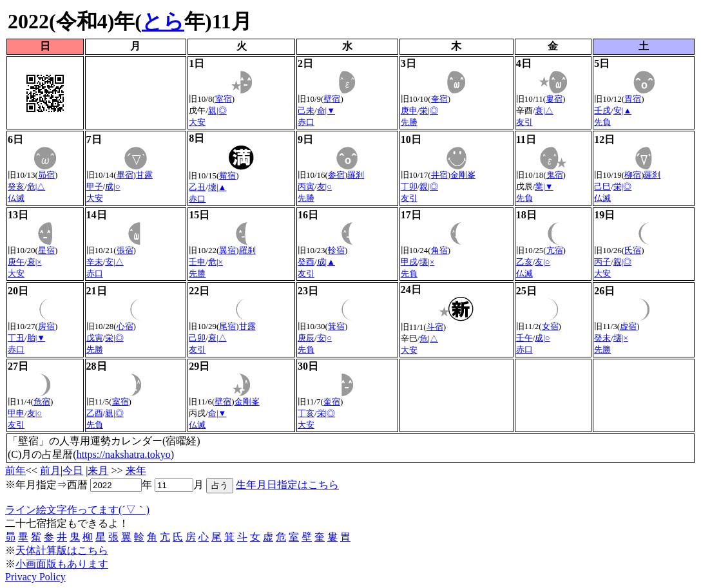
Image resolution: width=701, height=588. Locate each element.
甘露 (144, 175)
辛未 (95, 262)
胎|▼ (36, 338)
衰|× (34, 262)
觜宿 (227, 175)
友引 (524, 122)
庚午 (16, 262)
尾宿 (227, 326)
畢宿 (125, 175)
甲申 (16, 413)
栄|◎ (429, 110)
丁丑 (16, 338)
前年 (15, 470)
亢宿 (555, 250)
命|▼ (326, 110)
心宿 (125, 326)
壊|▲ (217, 187)
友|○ (324, 186)
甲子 (95, 186)
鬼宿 (555, 175)
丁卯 (409, 186)
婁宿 (554, 99)
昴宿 (46, 175)
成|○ (112, 186)
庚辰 (306, 338)
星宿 (46, 250)
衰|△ (544, 110)
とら (163, 21)
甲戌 (409, 262)
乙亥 (524, 262)
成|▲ (326, 262)
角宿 (439, 250)
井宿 (439, 175)
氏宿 (633, 250)
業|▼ (544, 186)
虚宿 (628, 326)
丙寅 (306, 186)
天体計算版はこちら (62, 550)
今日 (73, 470)
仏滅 (16, 198)
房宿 (46, 326)
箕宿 (336, 326)
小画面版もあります (62, 564)
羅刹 (356, 175)
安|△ (114, 262)
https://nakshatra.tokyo (124, 454)
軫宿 (336, 250)
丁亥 (306, 413)
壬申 (197, 262)
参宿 (336, 175)
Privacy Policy (35, 577)
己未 (306, 110)
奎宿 (439, 99)
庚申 (409, 110)
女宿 (550, 326)
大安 (197, 122)
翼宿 (227, 250)
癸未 (602, 338)
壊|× (427, 262)
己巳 (602, 186)
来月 (98, 470)
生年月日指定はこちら (287, 485)
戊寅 (95, 338)
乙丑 (197, 187)
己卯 (197, 338)
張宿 (125, 250)
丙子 (602, 262)
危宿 (42, 402)
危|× (216, 262)
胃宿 (633, 99)
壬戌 (602, 110)
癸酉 (306, 262)
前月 (50, 470)
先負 (602, 122)
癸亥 (16, 186)
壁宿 (332, 99)
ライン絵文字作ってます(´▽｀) (77, 510)
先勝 (409, 122)
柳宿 (633, 175)
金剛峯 (463, 175)
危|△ (36, 186)
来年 (136, 470)
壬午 (524, 338)
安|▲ (622, 110)
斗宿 (435, 327)
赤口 (306, 122)
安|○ (324, 338)
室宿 (224, 99)
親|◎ (217, 110)
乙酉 (95, 413)
